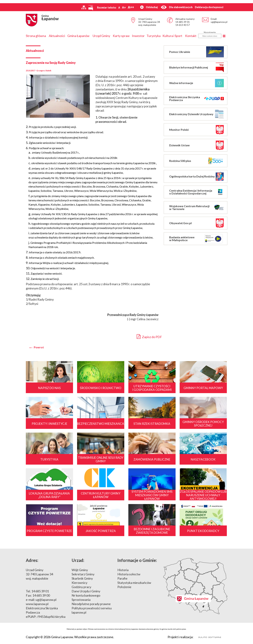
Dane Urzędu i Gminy (86, 591)
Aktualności (57, 36)
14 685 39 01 (183, 22)
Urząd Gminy (101, 36)
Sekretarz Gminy (83, 574)
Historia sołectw (129, 574)
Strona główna (36, 36)
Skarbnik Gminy (82, 578)
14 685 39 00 (41, 595)
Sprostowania (81, 600)
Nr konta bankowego (86, 595)
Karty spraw (121, 36)
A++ (131, 7)
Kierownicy (79, 583)
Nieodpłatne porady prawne (91, 604)
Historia (123, 570)
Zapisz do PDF (149, 337)
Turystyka (154, 36)
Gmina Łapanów (78, 36)
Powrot (39, 347)
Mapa (195, 586)
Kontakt (191, 36)
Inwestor (138, 36)
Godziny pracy (81, 587)
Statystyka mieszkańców (134, 583)
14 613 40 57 (183, 25)
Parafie (122, 578)
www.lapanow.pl (37, 604)
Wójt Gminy (80, 570)
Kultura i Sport (172, 36)
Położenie (124, 587)
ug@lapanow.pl (219, 22)
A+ (124, 7)
